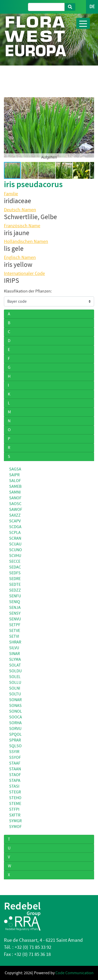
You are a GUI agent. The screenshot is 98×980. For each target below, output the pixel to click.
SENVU (15, 619)
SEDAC (15, 567)
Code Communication (74, 973)
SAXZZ (15, 515)
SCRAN (15, 538)
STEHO (15, 798)
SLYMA (15, 659)
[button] (9, 127)
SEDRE (15, 579)
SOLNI (15, 688)
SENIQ (15, 602)
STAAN (15, 769)
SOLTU (15, 694)
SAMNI (15, 492)
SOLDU (15, 671)
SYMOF (15, 827)
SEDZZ (15, 590)
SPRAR (15, 740)
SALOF (15, 481)
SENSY (15, 613)
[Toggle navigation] (83, 23)
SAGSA (15, 469)
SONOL (16, 711)
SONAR (15, 700)
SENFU (15, 596)
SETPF (15, 625)
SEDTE (15, 584)
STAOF (15, 775)
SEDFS (15, 573)
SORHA (15, 723)
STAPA (15, 781)
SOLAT (15, 665)
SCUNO (16, 550)
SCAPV (15, 521)
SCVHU (15, 556)
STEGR (15, 792)
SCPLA (15, 533)
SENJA (15, 608)
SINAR (15, 654)
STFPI (14, 809)
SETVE (15, 631)
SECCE (15, 561)
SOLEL (15, 677)
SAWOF (16, 510)
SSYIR (14, 752)
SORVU (15, 729)
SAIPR (14, 475)
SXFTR (15, 815)
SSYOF (15, 757)
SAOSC (15, 504)
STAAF (15, 763)
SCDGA (15, 527)
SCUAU (15, 544)
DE (92, 7)
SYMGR (15, 821)
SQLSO (15, 746)
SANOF (15, 498)
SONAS (15, 706)
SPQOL (15, 734)
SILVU (14, 648)
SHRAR (15, 642)
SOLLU (15, 683)
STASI (14, 786)
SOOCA (16, 717)
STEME (15, 804)
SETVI (14, 636)
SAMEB (15, 486)
